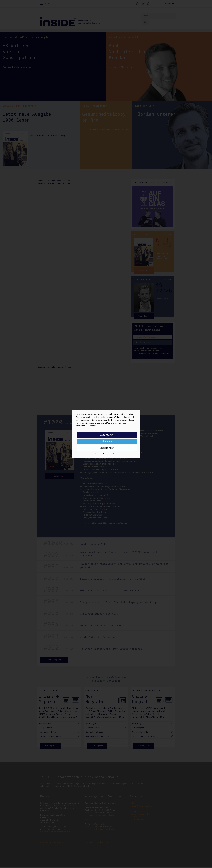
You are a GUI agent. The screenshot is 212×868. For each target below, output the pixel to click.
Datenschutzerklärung (110, 454)
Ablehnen (107, 441)
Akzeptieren (107, 435)
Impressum (99, 454)
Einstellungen (107, 448)
